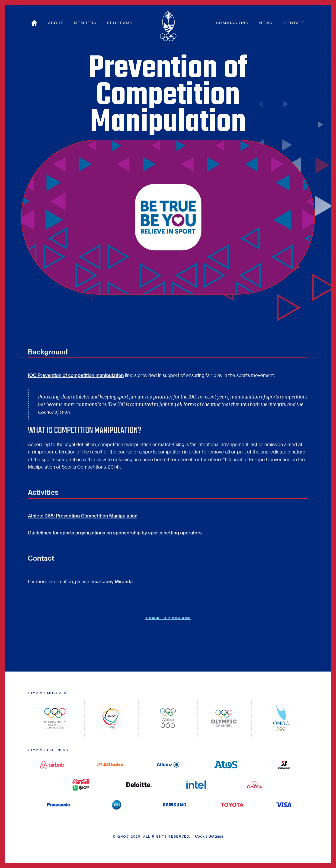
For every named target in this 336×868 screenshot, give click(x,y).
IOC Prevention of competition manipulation (76, 375)
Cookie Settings (209, 836)
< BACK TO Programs (168, 618)
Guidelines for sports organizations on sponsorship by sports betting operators (115, 533)
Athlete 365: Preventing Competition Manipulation (83, 516)
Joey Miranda (118, 581)
